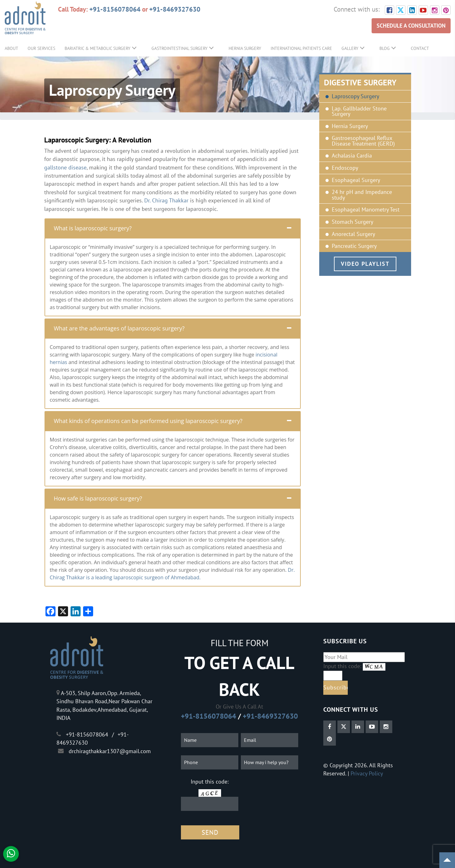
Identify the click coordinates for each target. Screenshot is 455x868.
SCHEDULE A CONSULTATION (411, 26)
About (11, 48)
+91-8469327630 (175, 9)
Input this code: (210, 782)
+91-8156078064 (115, 9)
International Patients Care (301, 48)
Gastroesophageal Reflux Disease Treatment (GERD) (363, 141)
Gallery (350, 48)
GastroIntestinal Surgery (180, 48)
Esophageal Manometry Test (366, 210)
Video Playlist (365, 264)
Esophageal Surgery (356, 180)
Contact (420, 48)
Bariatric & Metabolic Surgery (98, 48)
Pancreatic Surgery (354, 246)
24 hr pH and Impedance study (362, 195)
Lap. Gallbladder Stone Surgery (359, 111)
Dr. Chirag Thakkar (166, 200)
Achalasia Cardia (352, 156)
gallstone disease (65, 167)
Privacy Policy (367, 773)
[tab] (173, 228)
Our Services (41, 48)
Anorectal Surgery (353, 234)
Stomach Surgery (352, 222)
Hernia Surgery (245, 48)
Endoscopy (345, 168)
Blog (385, 48)
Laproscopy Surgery (355, 96)
